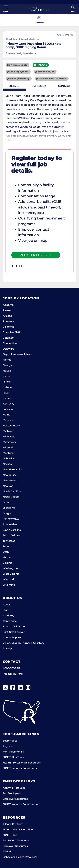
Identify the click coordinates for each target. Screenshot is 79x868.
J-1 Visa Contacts (13, 824)
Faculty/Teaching (19, 79)
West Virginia (11, 574)
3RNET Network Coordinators (21, 768)
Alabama (8, 305)
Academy (8, 616)
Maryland (8, 420)
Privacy (7, 649)
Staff (6, 610)
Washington (10, 568)
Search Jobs (10, 741)
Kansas (7, 398)
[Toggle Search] (73, 9)
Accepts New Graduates (53, 79)
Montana (8, 453)
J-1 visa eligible (18, 65)
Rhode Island (11, 524)
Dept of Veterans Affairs (17, 354)
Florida (7, 360)
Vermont (8, 557)
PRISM (7, 852)
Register (8, 746)
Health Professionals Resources (22, 763)
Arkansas (8, 321)
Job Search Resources (16, 841)
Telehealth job (46, 72)
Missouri (8, 448)
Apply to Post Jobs (14, 788)
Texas (6, 546)
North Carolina (12, 491)
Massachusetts (12, 426)
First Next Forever (14, 632)
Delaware (8, 349)
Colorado (8, 338)
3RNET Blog (10, 835)
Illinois (7, 382)
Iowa (6, 393)
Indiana (7, 387)
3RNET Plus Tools (13, 757)
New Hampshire (12, 470)
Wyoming (9, 585)
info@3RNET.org (13, 674)
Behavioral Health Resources (20, 857)
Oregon (7, 513)
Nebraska (8, 459)
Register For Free (36, 255)
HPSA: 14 (42, 65)
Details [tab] (14, 86)
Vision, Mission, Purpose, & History (23, 643)
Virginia (8, 563)
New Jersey (10, 475)
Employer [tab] (39, 86)
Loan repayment (19, 72)
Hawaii (7, 371)
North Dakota (11, 497)
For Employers (12, 793)
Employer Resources (15, 799)
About (6, 605)
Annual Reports (12, 638)
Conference (10, 621)
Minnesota (9, 437)
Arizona (7, 316)
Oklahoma (9, 508)
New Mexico (10, 481)
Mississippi (9, 442)
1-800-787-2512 (11, 668)
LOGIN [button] (18, 266)
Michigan (8, 431)
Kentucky (8, 404)
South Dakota (11, 535)
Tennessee (9, 541)
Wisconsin (9, 579)
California (9, 327)
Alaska (7, 310)
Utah (6, 552)
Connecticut (10, 343)
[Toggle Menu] (6, 9)
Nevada (7, 464)
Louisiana (8, 409)
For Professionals (13, 752)
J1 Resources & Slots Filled (18, 830)
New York (8, 486)
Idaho (6, 376)
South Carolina (12, 530)
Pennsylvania (11, 519)
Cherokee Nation (13, 332)
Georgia (8, 365)
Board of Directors (14, 627)
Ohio (6, 502)
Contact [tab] (64, 86)
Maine (6, 415)
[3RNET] (39, 9)
